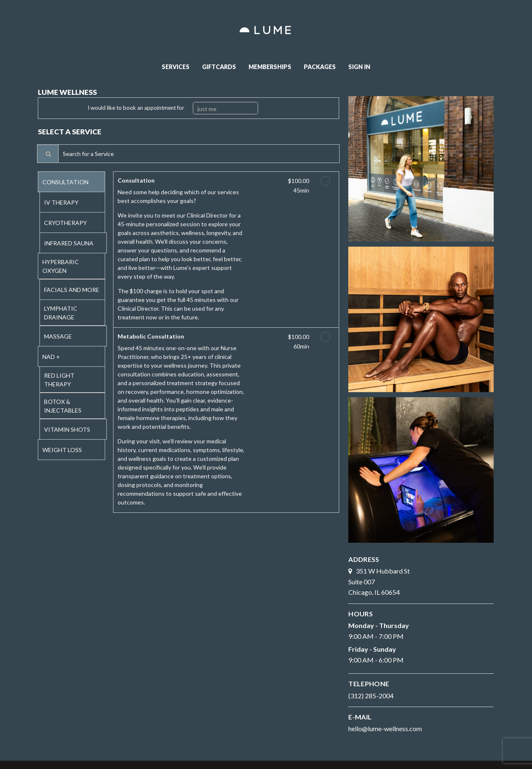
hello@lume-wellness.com (385, 728)
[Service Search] (48, 154)
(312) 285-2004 (371, 696)
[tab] (71, 182)
